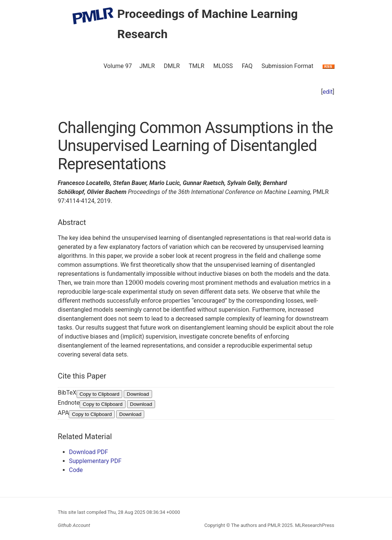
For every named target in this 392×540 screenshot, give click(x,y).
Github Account (74, 525)
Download (138, 394)
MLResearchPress (314, 525)
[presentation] (134, 283)
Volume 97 (118, 66)
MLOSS (223, 66)
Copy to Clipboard (100, 394)
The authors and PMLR (256, 525)
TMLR (197, 66)
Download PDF (89, 452)
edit (328, 92)
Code (76, 470)
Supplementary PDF (95, 461)
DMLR (172, 66)
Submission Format (288, 66)
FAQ (247, 66)
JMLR (147, 66)
